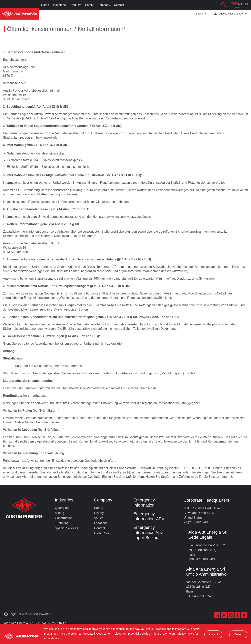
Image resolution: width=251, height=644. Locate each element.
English (201, 15)
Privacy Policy (185, 634)
